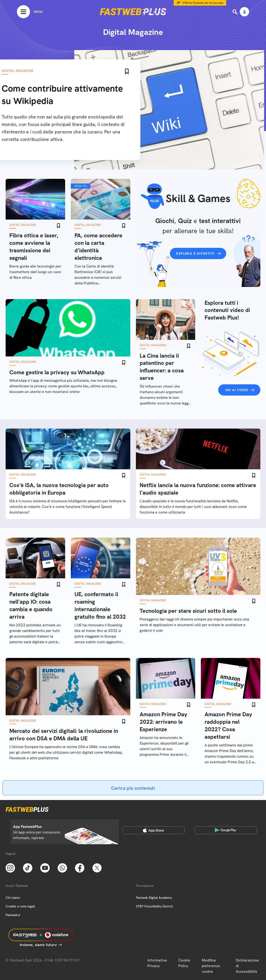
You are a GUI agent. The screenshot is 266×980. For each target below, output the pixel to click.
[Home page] (133, 12)
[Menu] (30, 12)
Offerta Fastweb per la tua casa (203, 3)
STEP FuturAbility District (154, 906)
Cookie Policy (184, 963)
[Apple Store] (154, 830)
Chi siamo (13, 898)
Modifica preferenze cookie (211, 966)
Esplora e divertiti (195, 253)
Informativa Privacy (157, 963)
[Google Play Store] (226, 830)
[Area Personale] (244, 12)
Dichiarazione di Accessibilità (247, 966)
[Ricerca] (236, 12)
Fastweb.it (13, 915)
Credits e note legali (20, 906)
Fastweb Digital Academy (154, 898)
